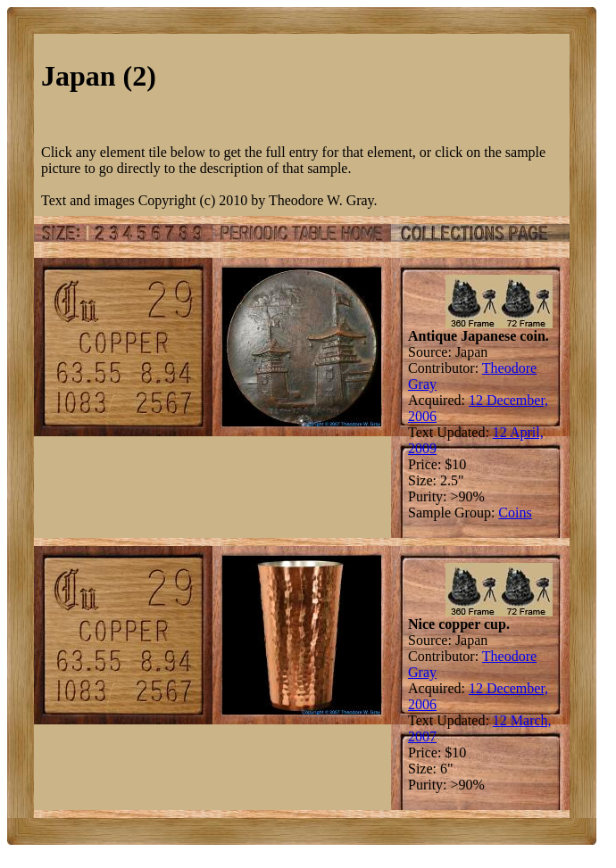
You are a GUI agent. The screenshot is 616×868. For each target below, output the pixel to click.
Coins (515, 513)
